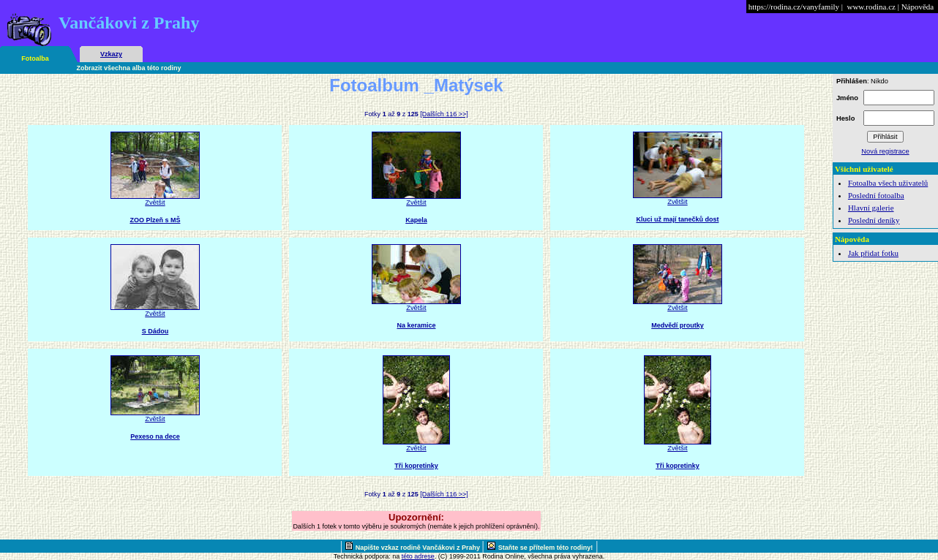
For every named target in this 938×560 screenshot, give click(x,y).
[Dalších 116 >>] (444, 114)
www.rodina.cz (871, 7)
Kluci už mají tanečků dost (677, 219)
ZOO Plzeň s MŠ (155, 220)
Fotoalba (35, 58)
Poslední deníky (874, 220)
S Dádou (155, 331)
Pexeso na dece (155, 436)
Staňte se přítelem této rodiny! (546, 548)
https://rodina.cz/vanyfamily (794, 7)
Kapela (416, 220)
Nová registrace (885, 151)
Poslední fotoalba (876, 195)
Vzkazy (111, 54)
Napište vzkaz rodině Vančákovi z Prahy (419, 548)
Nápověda (918, 7)
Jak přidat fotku (873, 253)
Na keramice (416, 325)
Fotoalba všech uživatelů (888, 183)
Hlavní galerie (871, 208)
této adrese (418, 556)
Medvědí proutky (678, 325)
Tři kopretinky (416, 466)
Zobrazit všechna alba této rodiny (129, 68)
